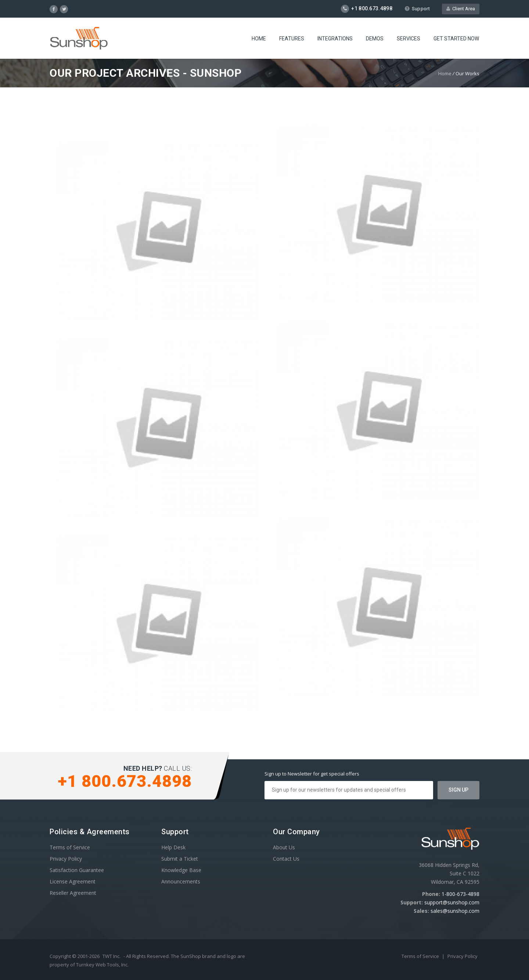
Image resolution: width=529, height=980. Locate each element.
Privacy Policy (66, 859)
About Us (284, 847)
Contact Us (286, 859)
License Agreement (73, 881)
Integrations (335, 39)
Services (409, 39)
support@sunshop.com (452, 902)
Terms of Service (70, 847)
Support (417, 9)
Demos (375, 39)
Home (259, 39)
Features (292, 39)
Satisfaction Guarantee (77, 870)
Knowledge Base (181, 870)
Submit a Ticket (180, 859)
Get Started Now (456, 39)
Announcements (181, 881)
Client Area (461, 9)
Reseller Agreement (73, 893)
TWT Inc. (111, 956)
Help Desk (173, 847)
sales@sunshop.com (455, 911)
